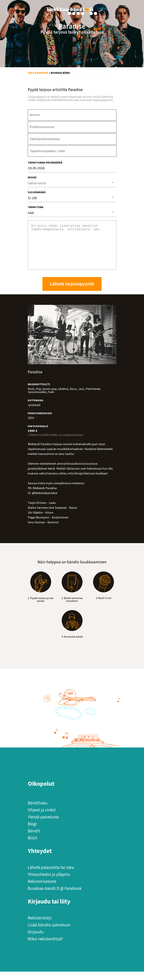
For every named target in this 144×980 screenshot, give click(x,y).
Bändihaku (38, 811)
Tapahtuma (36, 207)
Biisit (32, 846)
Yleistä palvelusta (43, 825)
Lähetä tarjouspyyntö (72, 292)
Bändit (34, 839)
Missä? (32, 177)
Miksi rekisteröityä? (45, 947)
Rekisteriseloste (42, 890)
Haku (31, 73)
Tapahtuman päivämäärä (45, 162)
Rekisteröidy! (40, 926)
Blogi (32, 832)
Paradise (43, 73)
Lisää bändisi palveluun (49, 933)
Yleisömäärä (37, 192)
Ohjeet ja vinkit (42, 818)
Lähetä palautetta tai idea (51, 876)
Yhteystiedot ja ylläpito (49, 883)
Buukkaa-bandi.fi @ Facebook (55, 897)
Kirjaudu (36, 940)
